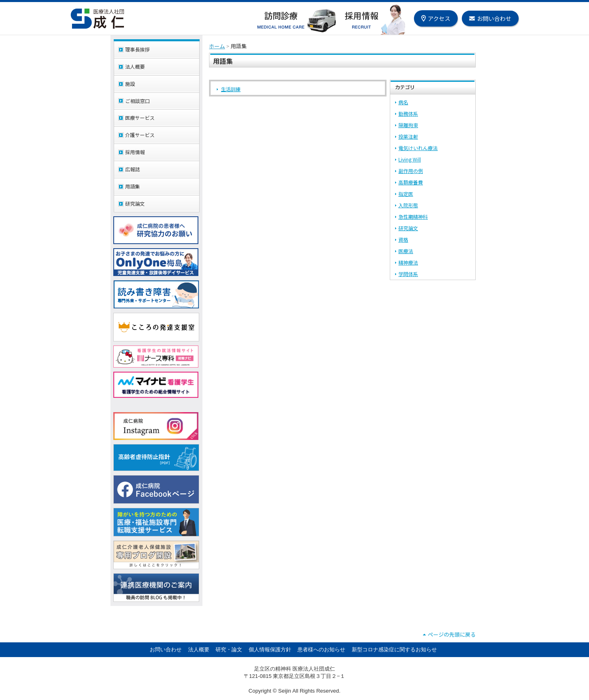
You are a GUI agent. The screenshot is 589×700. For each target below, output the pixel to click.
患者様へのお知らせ (321, 650)
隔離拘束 (408, 125)
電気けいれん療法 (418, 148)
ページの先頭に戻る (452, 634)
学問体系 (408, 274)
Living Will (410, 159)
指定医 (406, 194)
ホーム (217, 46)
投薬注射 (408, 136)
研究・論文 (229, 650)
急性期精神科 (413, 217)
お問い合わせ (166, 650)
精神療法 (408, 262)
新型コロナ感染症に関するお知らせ (394, 650)
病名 (403, 102)
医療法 (406, 251)
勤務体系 (408, 113)
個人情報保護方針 (270, 650)
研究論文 (408, 228)
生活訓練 (231, 89)
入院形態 (408, 205)
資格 (403, 239)
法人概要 (199, 650)
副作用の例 (411, 171)
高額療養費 (411, 182)
